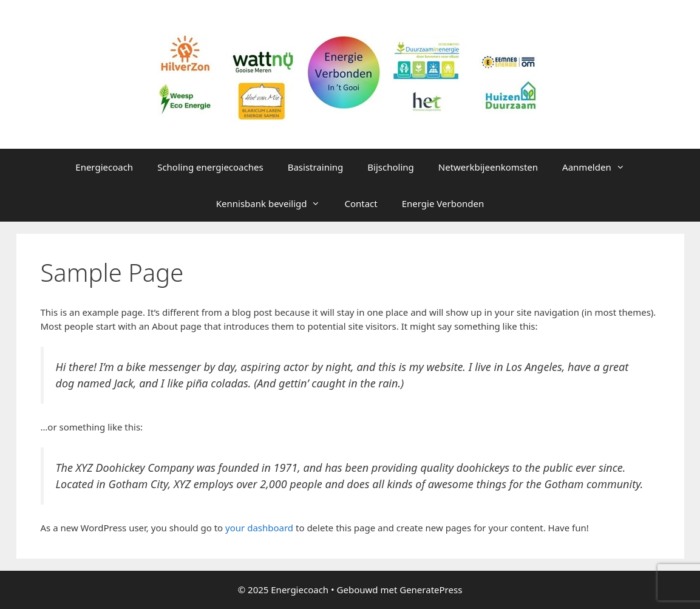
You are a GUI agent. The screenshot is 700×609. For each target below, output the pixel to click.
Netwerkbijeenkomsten (488, 167)
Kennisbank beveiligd (274, 203)
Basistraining (316, 167)
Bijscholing (390, 167)
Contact (361, 203)
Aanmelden (600, 167)
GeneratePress (431, 590)
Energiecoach (104, 167)
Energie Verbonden (443, 203)
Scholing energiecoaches (210, 167)
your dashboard (259, 528)
